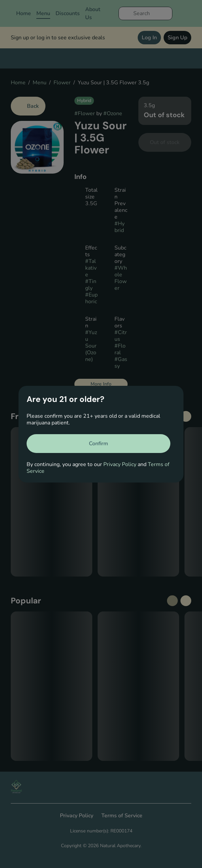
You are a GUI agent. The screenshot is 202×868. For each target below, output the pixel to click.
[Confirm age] (98, 444)
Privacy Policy (120, 464)
